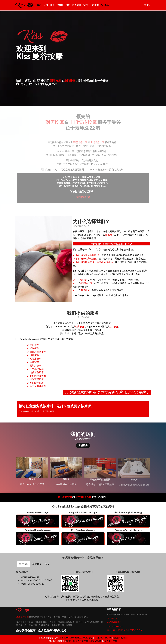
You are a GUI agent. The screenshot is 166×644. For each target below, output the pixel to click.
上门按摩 (94, 5)
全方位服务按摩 (38, 386)
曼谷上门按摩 (111, 641)
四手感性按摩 (37, 369)
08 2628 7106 (113, 618)
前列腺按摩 (36, 365)
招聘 (86, 5)
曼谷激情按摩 (82, 641)
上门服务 (114, 326)
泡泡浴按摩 (36, 358)
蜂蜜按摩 (70, 641)
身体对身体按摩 (38, 352)
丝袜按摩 (34, 362)
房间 (68, 5)
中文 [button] (147, 5)
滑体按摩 (34, 355)
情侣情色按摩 (37, 372)
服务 (52, 5)
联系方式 (77, 5)
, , (76, 638)
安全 (47, 564)
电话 (105, 5)
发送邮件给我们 (114, 622)
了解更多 (83, 445)
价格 (46, 5)
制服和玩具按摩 (38, 376)
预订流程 (24, 564)
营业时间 (37, 564)
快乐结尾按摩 (65, 497)
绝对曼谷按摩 (95, 641)
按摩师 (60, 5)
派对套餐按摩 (37, 379)
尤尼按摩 (34, 348)
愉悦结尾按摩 (37, 383)
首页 (39, 5)
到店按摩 (55, 81)
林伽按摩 (34, 345)
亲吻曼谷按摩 (22, 617)
